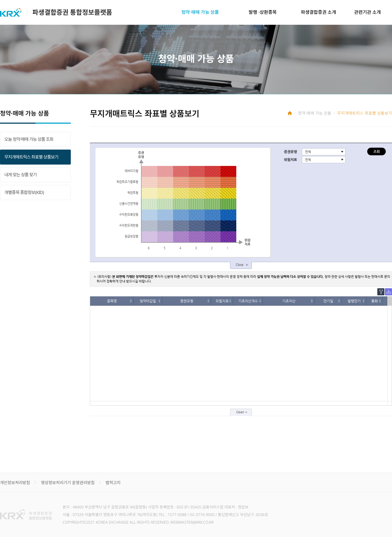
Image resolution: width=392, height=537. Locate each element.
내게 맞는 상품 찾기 (21, 175)
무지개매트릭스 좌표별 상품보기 (31, 157)
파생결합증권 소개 (318, 12)
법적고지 (113, 483)
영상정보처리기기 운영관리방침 (68, 483)
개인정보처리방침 (15, 483)
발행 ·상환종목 (263, 12)
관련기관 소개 (367, 12)
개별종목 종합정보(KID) (24, 192)
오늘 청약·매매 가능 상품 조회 (29, 139)
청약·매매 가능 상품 (200, 12)
